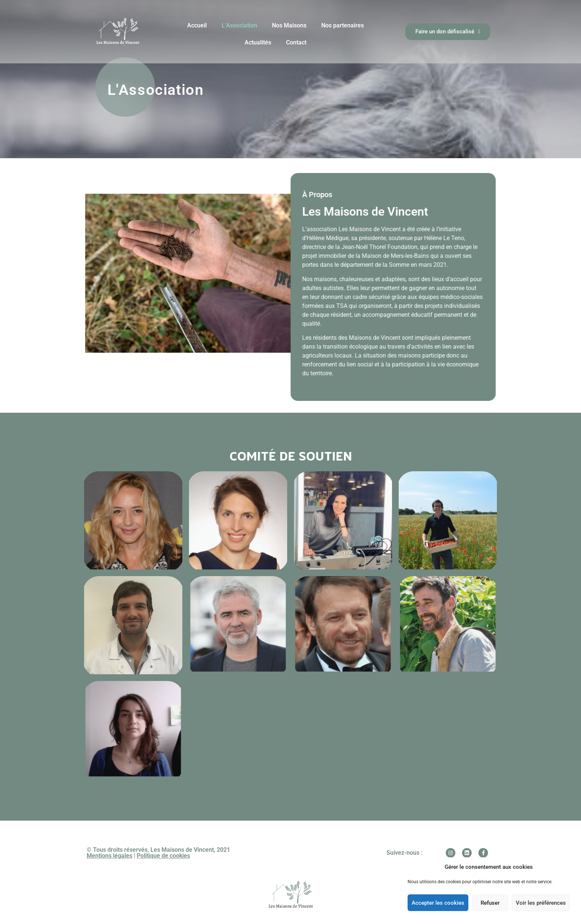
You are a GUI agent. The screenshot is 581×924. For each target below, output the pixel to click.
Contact (296, 42)
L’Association (239, 25)
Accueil (197, 25)
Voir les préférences (541, 903)
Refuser (490, 903)
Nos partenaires (343, 25)
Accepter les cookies (438, 903)
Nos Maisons (289, 25)
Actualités (258, 42)
